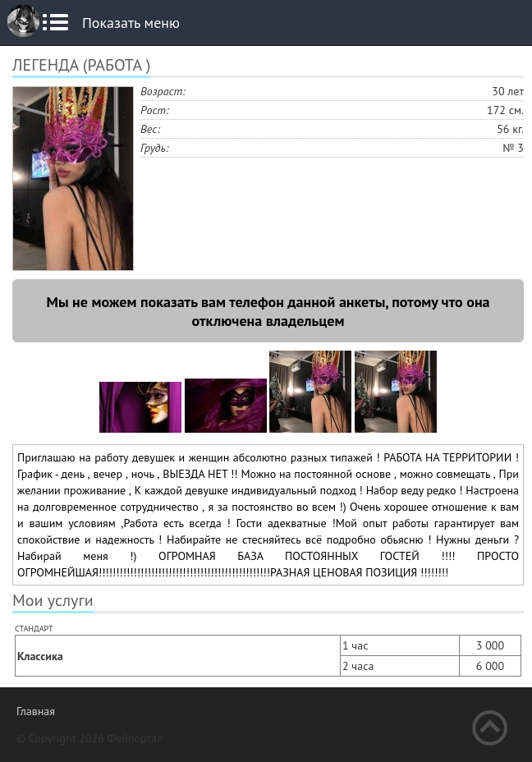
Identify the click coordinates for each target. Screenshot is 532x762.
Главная (36, 711)
